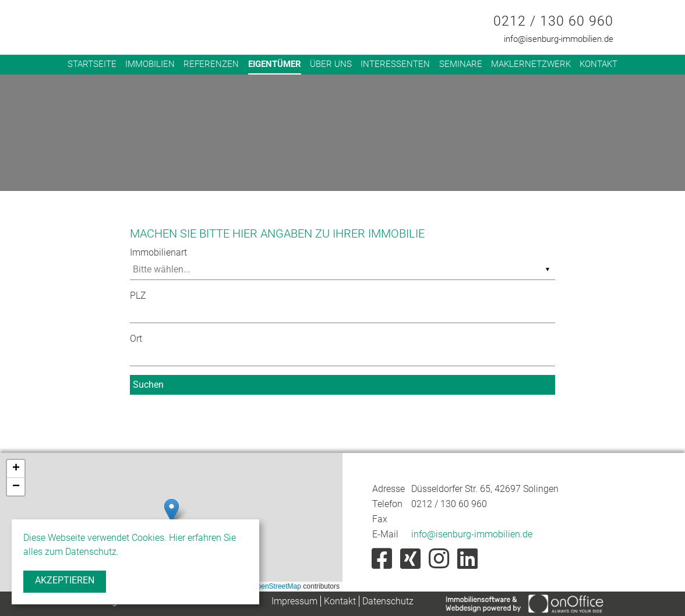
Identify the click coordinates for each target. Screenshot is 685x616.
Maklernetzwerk (531, 64)
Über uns (331, 64)
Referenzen (211, 64)
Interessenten (395, 64)
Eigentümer (275, 64)
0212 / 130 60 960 (553, 21)
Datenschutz (388, 601)
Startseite (92, 64)
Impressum (294, 601)
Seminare (461, 64)
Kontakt (599, 64)
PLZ (138, 295)
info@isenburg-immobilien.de (559, 39)
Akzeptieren (65, 580)
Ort (136, 339)
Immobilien (150, 64)
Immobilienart (158, 252)
